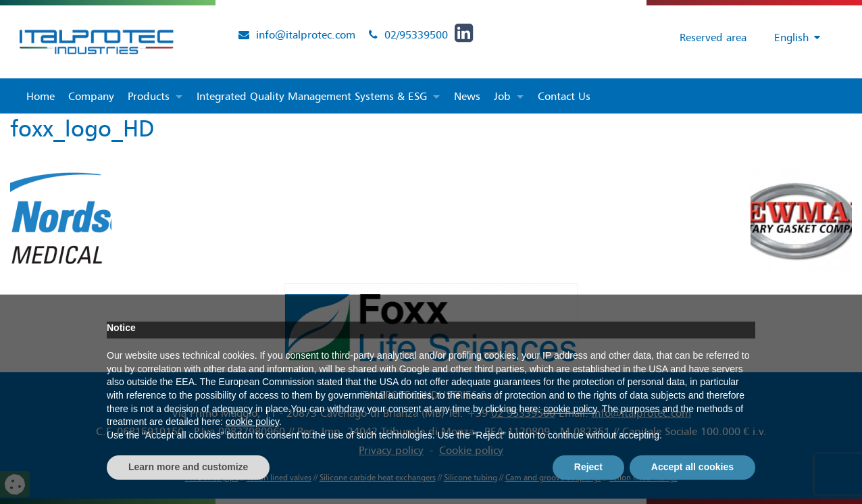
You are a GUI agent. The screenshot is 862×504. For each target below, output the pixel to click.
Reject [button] (588, 467)
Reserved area (709, 37)
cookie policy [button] (570, 409)
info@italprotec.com (306, 34)
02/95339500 (416, 34)
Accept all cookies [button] (692, 467)
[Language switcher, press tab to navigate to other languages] (791, 38)
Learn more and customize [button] (188, 467)
